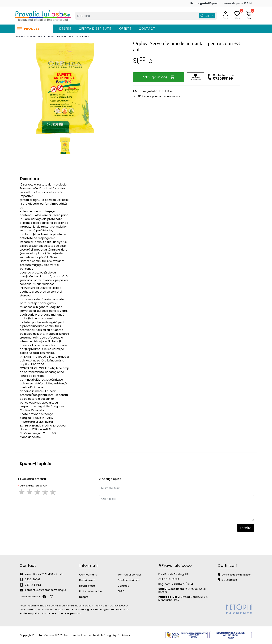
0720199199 (223, 78)
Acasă (19, 37)
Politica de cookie (91, 591)
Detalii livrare (87, 580)
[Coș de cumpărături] (249, 14)
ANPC (121, 591)
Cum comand (88, 575)
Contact (147, 29)
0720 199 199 (33, 579)
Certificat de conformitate (234, 574)
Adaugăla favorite (196, 77)
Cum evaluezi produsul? (33, 486)
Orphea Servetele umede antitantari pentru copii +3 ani (57, 37)
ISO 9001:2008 (227, 580)
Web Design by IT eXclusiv (113, 635)
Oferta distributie (95, 29)
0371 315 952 (33, 585)
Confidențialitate (129, 580)
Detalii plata (87, 586)
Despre (65, 29)
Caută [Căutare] (207, 16)
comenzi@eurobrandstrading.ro (46, 590)
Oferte (125, 29)
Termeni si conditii (129, 575)
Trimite (246, 528)
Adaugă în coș (158, 77)
